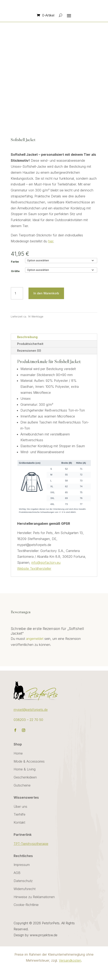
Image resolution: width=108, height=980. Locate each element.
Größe (15, 271)
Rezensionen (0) (29, 351)
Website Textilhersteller (34, 568)
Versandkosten (70, 960)
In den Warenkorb (46, 293)
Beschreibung (27, 337)
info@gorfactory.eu (46, 563)
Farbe (15, 262)
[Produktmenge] (17, 293)
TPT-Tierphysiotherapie (31, 844)
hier (51, 241)
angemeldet (35, 639)
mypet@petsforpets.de (31, 710)
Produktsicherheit (30, 344)
